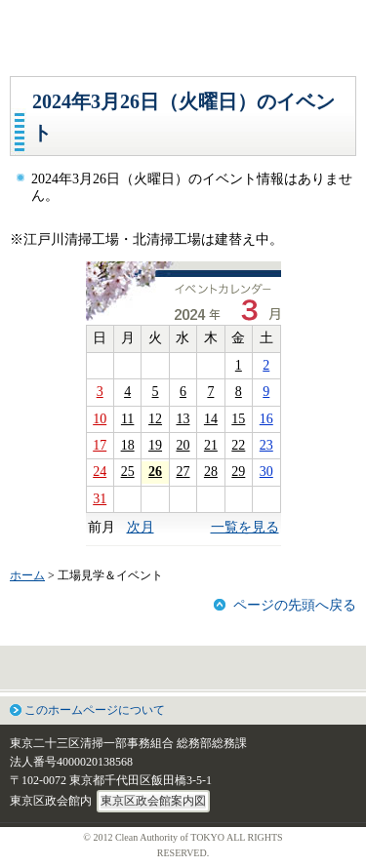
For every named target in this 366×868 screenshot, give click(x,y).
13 (183, 419)
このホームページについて (95, 710)
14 (211, 419)
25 (128, 472)
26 (155, 472)
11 (127, 419)
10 (100, 419)
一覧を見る (245, 527)
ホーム (27, 575)
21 (211, 445)
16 (266, 419)
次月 (141, 527)
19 (155, 445)
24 (100, 472)
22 (238, 445)
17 (100, 445)
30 (266, 472)
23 (266, 445)
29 (238, 472)
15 (238, 419)
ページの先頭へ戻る (295, 605)
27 (183, 472)
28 (211, 472)
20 (183, 445)
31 (100, 499)
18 (128, 445)
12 (155, 419)
